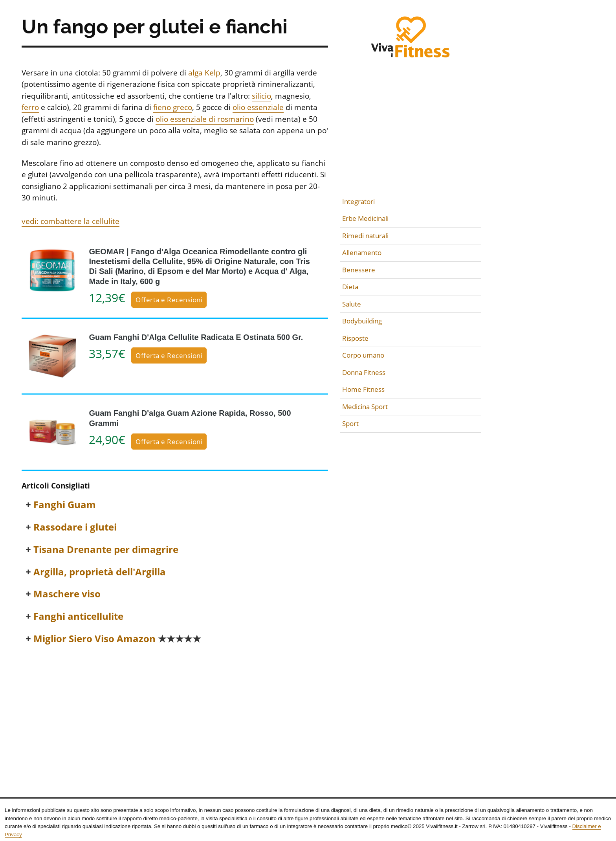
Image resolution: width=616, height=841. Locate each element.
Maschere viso (67, 594)
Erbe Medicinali (365, 218)
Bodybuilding (362, 321)
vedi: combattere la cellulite (71, 221)
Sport (350, 423)
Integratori (358, 201)
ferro (30, 107)
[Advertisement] (175, 711)
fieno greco (173, 107)
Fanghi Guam (65, 505)
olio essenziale (258, 107)
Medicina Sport (365, 407)
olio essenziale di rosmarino (205, 119)
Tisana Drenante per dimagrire (106, 550)
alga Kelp (204, 73)
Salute (352, 304)
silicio (261, 96)
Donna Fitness (364, 372)
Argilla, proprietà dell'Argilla (100, 572)
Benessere (359, 270)
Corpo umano (363, 355)
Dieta (350, 287)
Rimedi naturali (365, 236)
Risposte (355, 338)
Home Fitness (363, 389)
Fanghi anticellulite (78, 616)
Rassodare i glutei (75, 527)
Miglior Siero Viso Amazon (117, 639)
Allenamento (362, 252)
